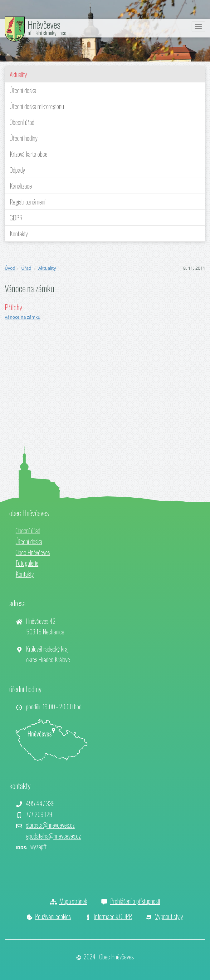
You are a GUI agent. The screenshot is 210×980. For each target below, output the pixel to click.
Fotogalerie (27, 563)
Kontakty (19, 234)
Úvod (10, 268)
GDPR (16, 218)
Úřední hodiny (24, 138)
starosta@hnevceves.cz (50, 825)
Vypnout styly (169, 916)
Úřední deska (23, 90)
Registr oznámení (27, 202)
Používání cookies (53, 916)
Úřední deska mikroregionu (37, 106)
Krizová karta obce (29, 154)
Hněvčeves (44, 25)
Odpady (17, 170)
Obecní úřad (22, 122)
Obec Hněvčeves (33, 552)
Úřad (26, 268)
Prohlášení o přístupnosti (135, 901)
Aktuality (18, 74)
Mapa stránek (73, 901)
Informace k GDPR (113, 916)
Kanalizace (21, 186)
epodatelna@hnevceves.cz (54, 836)
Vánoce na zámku (23, 317)
